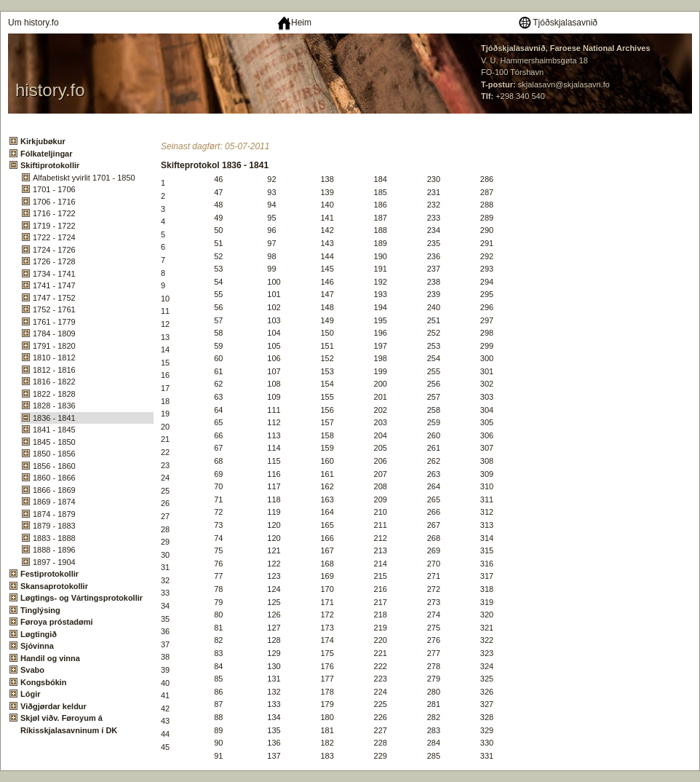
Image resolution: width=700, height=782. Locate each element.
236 (434, 256)
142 (327, 230)
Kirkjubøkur (43, 141)
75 (218, 550)
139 (327, 192)
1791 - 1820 (54, 346)
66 (218, 435)
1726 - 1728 (54, 261)
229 (381, 756)
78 (218, 589)
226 (381, 717)
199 (381, 371)
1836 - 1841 (54, 418)
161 (327, 474)
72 (218, 512)
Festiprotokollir (49, 574)
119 (274, 512)
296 (487, 307)
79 (218, 602)
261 (434, 448)
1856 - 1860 (54, 466)
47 (218, 192)
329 (487, 730)
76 (218, 564)
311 (487, 499)
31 (165, 567)
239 (434, 294)
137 (274, 756)
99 (271, 269)
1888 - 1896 (54, 550)
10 (165, 299)
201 (381, 397)
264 (434, 486)
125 (274, 602)
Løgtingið (39, 634)
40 (165, 683)
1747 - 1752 (54, 298)
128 (274, 640)
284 (434, 743)
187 (381, 218)
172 (327, 615)
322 (487, 640)
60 (218, 358)
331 (487, 756)
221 (381, 653)
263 (434, 474)
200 (381, 384)
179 (327, 704)
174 (327, 640)
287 (487, 192)
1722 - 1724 (54, 237)
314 (487, 538)
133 (274, 704)
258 (434, 410)
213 (381, 550)
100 (274, 282)
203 (381, 422)
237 (434, 269)
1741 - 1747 (54, 285)
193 (381, 294)
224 (381, 692)
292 (487, 256)
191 (381, 269)
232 (434, 205)
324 (487, 666)
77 (218, 576)
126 (274, 615)
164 (327, 512)
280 (434, 692)
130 (274, 666)
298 (487, 333)
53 (218, 269)
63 (218, 397)
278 (434, 666)
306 (487, 435)
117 (274, 486)
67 (218, 448)
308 (487, 461)
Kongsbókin (44, 682)
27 (165, 516)
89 (218, 730)
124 (274, 589)
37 (165, 644)
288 (487, 205)
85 (218, 679)
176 (327, 666)
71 (218, 499)
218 (381, 615)
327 (487, 704)
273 (434, 602)
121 (274, 550)
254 (434, 358)
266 (434, 512)
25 (165, 491)
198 (381, 358)
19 (165, 414)
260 (434, 435)
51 (218, 243)
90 (218, 743)
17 (165, 388)
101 (274, 294)
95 (271, 218)
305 (487, 422)
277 (434, 653)
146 (327, 282)
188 (381, 230)
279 (434, 679)
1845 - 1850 (54, 442)
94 (271, 205)
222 (381, 666)
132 (274, 692)
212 (381, 538)
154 (327, 384)
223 (381, 679)
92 (271, 179)
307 (487, 448)
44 (165, 734)
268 (434, 538)
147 (327, 294)
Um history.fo (33, 23)
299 (487, 346)
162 (327, 486)
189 (381, 243)
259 (434, 422)
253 (434, 346)
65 (218, 422)
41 (165, 695)
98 (271, 256)
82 (218, 640)
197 (381, 346)
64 (218, 410)
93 (271, 192)
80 (218, 615)
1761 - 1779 (54, 322)
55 (218, 294)
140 (327, 205)
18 (165, 401)
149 (327, 320)
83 (218, 653)
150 (327, 333)
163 (327, 499)
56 (218, 307)
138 (327, 179)
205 (381, 448)
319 (487, 602)
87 (218, 704)
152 (327, 358)
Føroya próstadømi (57, 622)
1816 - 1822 (54, 382)
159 (327, 448)
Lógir (31, 694)
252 (434, 333)
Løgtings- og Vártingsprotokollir (81, 598)
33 (165, 593)
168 (327, 564)
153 (327, 371)
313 (487, 525)
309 (487, 474)
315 (487, 550)
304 (487, 410)
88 (218, 717)
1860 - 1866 (54, 478)
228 (381, 743)
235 (434, 243)
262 (434, 461)
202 (381, 410)
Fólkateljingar (47, 154)
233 (434, 218)
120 (274, 525)
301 (487, 371)
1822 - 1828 (54, 394)
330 (487, 743)
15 (165, 363)
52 (218, 256)
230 (434, 179)
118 (274, 499)
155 (327, 397)
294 (487, 282)
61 (218, 371)
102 (274, 307)
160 (327, 461)
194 (381, 307)
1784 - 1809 (54, 333)
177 (327, 679)
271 (434, 576)
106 (274, 358)
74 (218, 538)
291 (487, 243)
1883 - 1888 (54, 538)
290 (487, 230)
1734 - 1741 (54, 274)
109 (274, 397)
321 (487, 628)
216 (381, 589)
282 (434, 717)
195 (381, 320)
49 (218, 218)
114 (274, 448)
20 (165, 427)
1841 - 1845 (54, 430)
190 (381, 256)
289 (487, 218)
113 (274, 435)
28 (165, 529)
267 (434, 525)
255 (434, 371)
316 (487, 564)
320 (487, 615)
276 (434, 640)
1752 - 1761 (54, 309)
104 (274, 333)
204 (381, 435)
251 (434, 320)
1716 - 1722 (54, 213)
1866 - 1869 (54, 490)
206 (381, 461)
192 (381, 282)
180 (327, 717)
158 (327, 435)
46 (218, 179)
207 (381, 474)
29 (165, 542)
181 (327, 730)
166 (327, 538)
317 (487, 576)
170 (327, 589)
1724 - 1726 (54, 250)
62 (218, 384)
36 (165, 631)
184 (381, 179)
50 (218, 230)
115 (274, 461)
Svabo (32, 670)
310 (487, 486)
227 (381, 730)
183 (327, 756)
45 (165, 747)
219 (381, 628)
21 (165, 439)
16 (165, 375)
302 (487, 384)
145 (327, 269)
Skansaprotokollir (54, 586)
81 (218, 628)
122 (274, 564)
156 (327, 410)
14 (165, 349)
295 (487, 294)
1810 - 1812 (54, 358)
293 (487, 269)
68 (218, 461)
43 (165, 721)
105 (274, 346)
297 (487, 320)
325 (487, 679)
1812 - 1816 (54, 370)
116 (274, 474)
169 (327, 576)
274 (434, 615)
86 (218, 692)
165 (327, 525)
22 (165, 452)
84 (218, 666)
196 (381, 333)
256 (434, 384)
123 (274, 576)
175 (327, 653)
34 (165, 606)
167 (327, 550)
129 (274, 653)
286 (487, 179)
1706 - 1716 (54, 202)
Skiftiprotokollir (50, 165)
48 (218, 205)
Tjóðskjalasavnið (557, 23)
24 (165, 478)
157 (327, 422)
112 (274, 422)
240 (434, 307)
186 (381, 205)
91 (218, 756)
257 (434, 397)
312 (487, 512)
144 (327, 256)
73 (218, 525)
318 (487, 589)
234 (434, 230)
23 (165, 465)
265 (434, 499)
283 (434, 730)
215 (381, 576)
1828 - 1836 (54, 406)
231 (434, 192)
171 (327, 602)
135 (274, 730)
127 (274, 628)
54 (218, 282)
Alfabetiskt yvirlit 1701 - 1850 (84, 178)
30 (165, 555)
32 (165, 580)
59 (218, 346)
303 (487, 397)
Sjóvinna (37, 646)
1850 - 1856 (54, 454)
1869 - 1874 (54, 502)
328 (487, 717)
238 (434, 282)
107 (274, 371)
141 (327, 218)
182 (327, 743)
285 (434, 756)
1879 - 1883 (54, 526)
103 (274, 320)
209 (381, 499)
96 (271, 230)
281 (434, 704)
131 (274, 679)
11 (165, 311)
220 (381, 640)
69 (218, 474)
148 (327, 307)
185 (381, 192)
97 (271, 243)
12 (165, 324)
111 (274, 410)
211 (381, 525)
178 (327, 692)
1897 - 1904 (54, 562)
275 (434, 628)
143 (327, 243)
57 (218, 320)
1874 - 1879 (54, 514)
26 (165, 503)
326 (487, 692)
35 (165, 619)
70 (218, 486)
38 (165, 657)
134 (274, 717)
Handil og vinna (50, 658)
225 (381, 704)
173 (327, 628)
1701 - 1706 (54, 189)
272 (434, 589)
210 (381, 512)
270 (434, 564)
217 (381, 602)
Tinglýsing (40, 610)
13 (165, 337)
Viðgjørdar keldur (53, 706)
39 (165, 670)
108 (274, 384)
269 (434, 550)
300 (487, 358)
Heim (294, 23)
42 (165, 708)
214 (381, 564)
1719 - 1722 (54, 226)
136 (274, 743)
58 (218, 333)
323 (487, 653)
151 (327, 346)
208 (381, 486)
